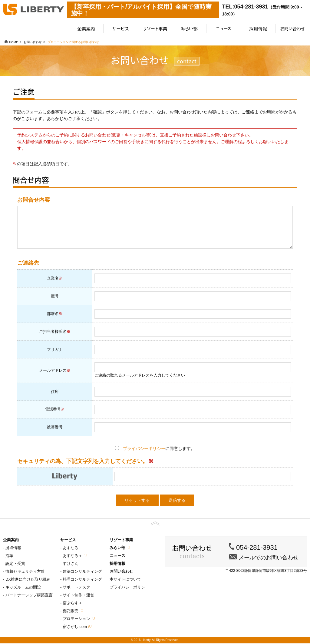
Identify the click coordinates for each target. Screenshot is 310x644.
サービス (68, 540)
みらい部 (117, 548)
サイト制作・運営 (78, 596)
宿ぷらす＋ (73, 604)
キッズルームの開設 (23, 588)
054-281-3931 (257, 548)
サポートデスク (76, 588)
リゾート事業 (121, 540)
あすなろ (71, 548)
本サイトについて (125, 580)
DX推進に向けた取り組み (28, 580)
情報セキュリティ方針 (25, 572)
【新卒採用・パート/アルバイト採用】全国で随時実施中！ (141, 10)
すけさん (71, 564)
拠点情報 (13, 548)
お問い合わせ (121, 572)
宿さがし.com (75, 627)
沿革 (9, 556)
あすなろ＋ (73, 556)
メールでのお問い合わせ (269, 558)
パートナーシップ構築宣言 (29, 596)
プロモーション (76, 619)
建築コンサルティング (82, 572)
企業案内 (11, 540)
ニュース (117, 556)
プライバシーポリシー (144, 449)
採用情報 (117, 564)
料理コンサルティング (82, 580)
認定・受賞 (15, 564)
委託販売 (71, 611)
